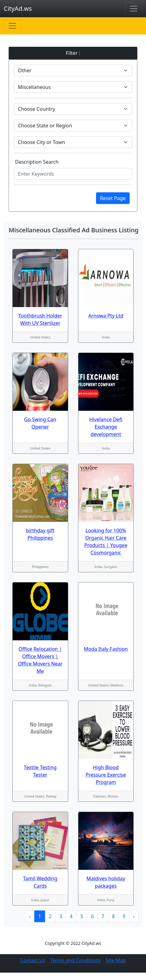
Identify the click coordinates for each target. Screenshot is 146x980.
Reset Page (113, 198)
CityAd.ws (18, 8)
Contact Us (33, 960)
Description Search (37, 162)
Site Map (116, 960)
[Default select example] (73, 70)
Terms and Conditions (76, 960)
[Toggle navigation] (134, 9)
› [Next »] (134, 916)
